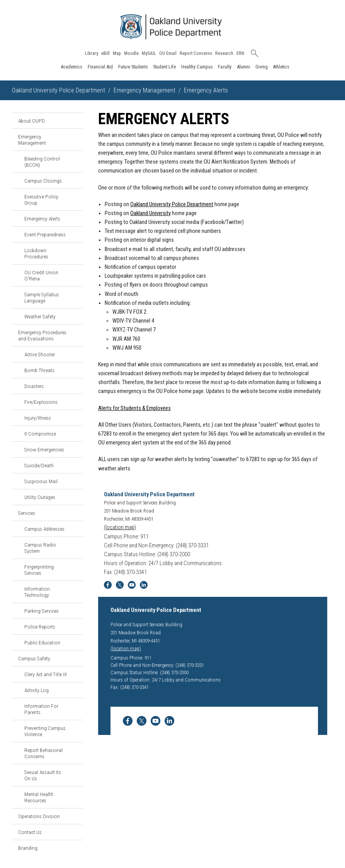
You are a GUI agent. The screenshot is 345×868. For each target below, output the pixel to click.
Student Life (164, 67)
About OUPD (31, 121)
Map (117, 53)
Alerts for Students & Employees (134, 408)
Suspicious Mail (41, 481)
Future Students (133, 67)
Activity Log (37, 690)
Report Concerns (196, 53)
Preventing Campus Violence (45, 731)
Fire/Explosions (41, 402)
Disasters (34, 386)
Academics (71, 67)
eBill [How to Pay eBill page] (105, 53)
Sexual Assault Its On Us (43, 775)
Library (92, 53)
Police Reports (40, 627)
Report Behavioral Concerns (43, 753)
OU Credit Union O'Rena (41, 275)
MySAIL (149, 53)
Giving (262, 67)
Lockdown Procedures (36, 253)
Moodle (131, 53)
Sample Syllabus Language (42, 297)
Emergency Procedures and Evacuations (42, 335)
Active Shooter (40, 354)
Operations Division (39, 816)
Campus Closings (43, 181)
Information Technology (37, 592)
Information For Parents (41, 709)
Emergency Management (144, 90)
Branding (28, 848)
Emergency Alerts (42, 219)
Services (27, 513)
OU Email (168, 53)
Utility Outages (40, 497)
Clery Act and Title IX (46, 674)
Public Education (42, 642)
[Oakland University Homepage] (173, 27)
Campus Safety (34, 658)
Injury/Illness (38, 418)
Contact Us (30, 832)
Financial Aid (100, 67)
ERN (240, 53)
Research (224, 53)
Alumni (243, 67)
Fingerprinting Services (39, 570)
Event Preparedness (45, 234)
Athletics (281, 67)
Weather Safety (40, 316)
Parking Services (42, 611)
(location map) (120, 527)
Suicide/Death (39, 465)
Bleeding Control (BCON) (42, 162)
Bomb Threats (39, 370)
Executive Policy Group (41, 200)
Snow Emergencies (44, 449)
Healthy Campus (197, 67)
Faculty (225, 67)
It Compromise (40, 434)
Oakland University (150, 213)
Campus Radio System (40, 548)
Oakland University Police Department (59, 90)
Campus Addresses (44, 529)
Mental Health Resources (39, 797)
